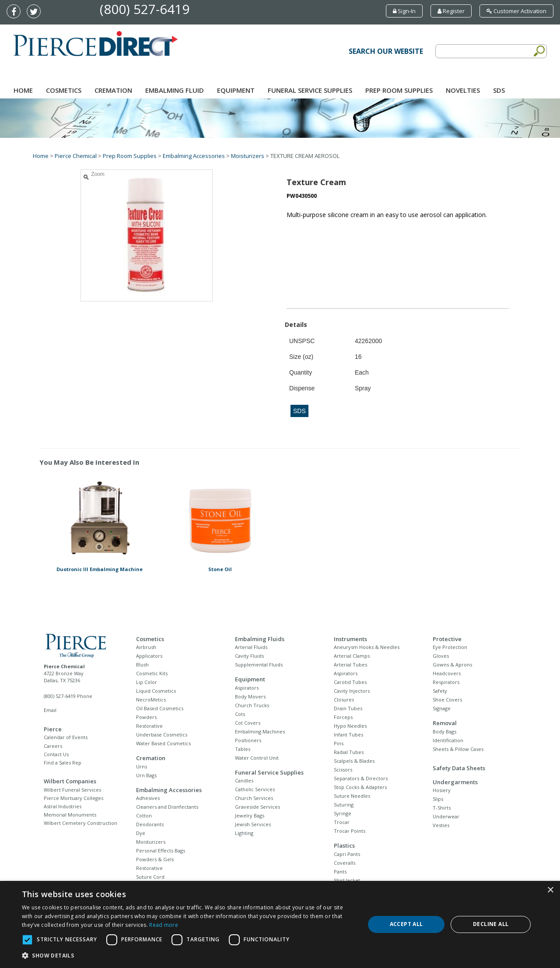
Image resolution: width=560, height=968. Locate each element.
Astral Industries (63, 806)
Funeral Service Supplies (310, 90)
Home (23, 90)
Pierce (53, 729)
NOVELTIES (463, 90)
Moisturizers (248, 156)
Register (451, 11)
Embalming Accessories (194, 156)
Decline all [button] (491, 924)
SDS (499, 90)
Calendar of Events (66, 737)
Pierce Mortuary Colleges (73, 798)
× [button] (550, 890)
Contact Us (56, 754)
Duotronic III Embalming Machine (100, 569)
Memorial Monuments (70, 815)
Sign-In (404, 11)
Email (50, 710)
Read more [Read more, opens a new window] (164, 925)
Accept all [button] (406, 924)
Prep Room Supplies (399, 90)
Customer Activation (516, 11)
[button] (188, 956)
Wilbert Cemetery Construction (80, 823)
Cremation (113, 90)
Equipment (236, 90)
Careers (53, 746)
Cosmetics (64, 90)
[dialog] (280, 924)
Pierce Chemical (76, 156)
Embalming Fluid (175, 90)
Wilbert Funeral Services (72, 790)
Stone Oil (220, 569)
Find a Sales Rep (63, 763)
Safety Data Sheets (459, 768)
